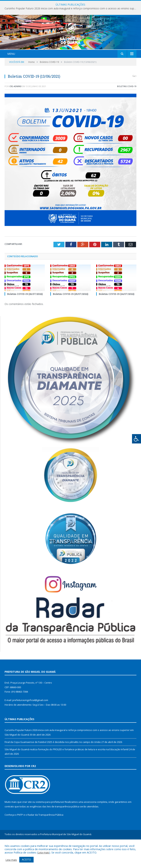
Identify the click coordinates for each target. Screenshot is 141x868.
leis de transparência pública (63, 828)
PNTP (20, 837)
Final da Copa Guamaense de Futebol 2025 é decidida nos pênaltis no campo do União (53, 764)
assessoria (90, 824)
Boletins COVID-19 (127, 108)
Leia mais (44, 852)
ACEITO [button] (26, 859)
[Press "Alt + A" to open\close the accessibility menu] (137, 439)
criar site (27, 824)
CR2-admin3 (15, 108)
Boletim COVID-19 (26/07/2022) (25, 316)
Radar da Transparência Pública (45, 837)
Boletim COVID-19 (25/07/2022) (71, 316)
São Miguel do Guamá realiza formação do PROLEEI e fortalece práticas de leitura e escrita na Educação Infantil (67, 771)
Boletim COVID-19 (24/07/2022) (117, 316)
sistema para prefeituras (50, 824)
